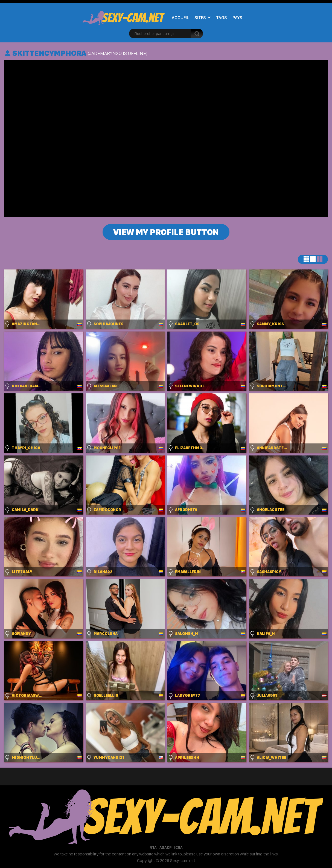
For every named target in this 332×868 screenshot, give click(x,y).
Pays (237, 18)
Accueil (180, 18)
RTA (153, 847)
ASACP (165, 847)
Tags (222, 18)
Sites (200, 18)
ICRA (178, 847)
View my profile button (166, 232)
